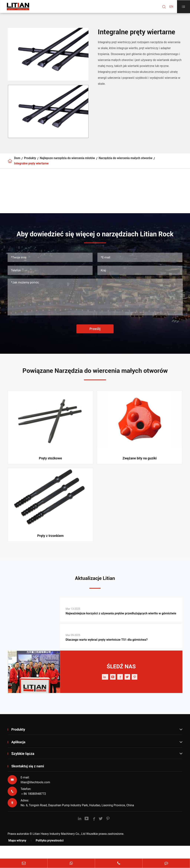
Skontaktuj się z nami (29, 780)
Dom (17, 160)
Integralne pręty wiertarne (31, 168)
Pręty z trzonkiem (50, 542)
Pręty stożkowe (50, 464)
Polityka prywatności (50, 855)
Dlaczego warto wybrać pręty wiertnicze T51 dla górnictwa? (115, 654)
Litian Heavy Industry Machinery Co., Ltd (59, 848)
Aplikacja (97, 756)
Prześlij (95, 335)
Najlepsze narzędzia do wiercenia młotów (67, 160)
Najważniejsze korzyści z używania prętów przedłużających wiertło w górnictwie (115, 624)
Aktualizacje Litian (95, 585)
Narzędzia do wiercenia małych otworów (126, 160)
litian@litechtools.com (35, 796)
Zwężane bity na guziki (140, 464)
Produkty (30, 160)
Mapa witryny (17, 855)
